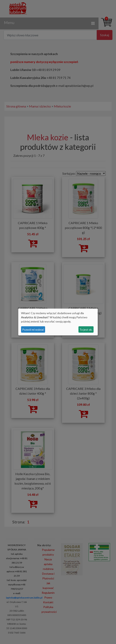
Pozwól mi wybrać (33, 330)
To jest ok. (86, 330)
